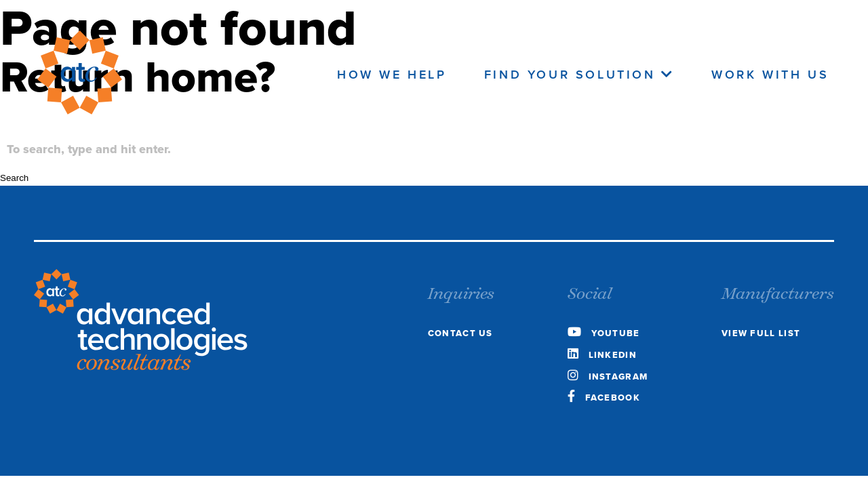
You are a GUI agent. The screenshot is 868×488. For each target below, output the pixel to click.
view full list (761, 333)
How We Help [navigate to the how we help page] (392, 74)
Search (14, 178)
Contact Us (460, 333)
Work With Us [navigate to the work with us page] (770, 74)
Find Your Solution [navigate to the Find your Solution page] (579, 74)
